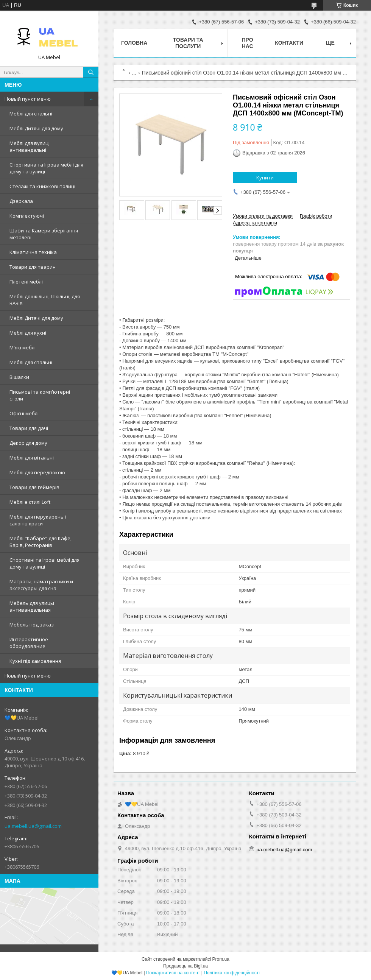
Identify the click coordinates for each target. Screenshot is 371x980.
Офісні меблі (24, 413)
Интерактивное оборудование (29, 643)
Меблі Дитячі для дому (36, 128)
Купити (265, 178)
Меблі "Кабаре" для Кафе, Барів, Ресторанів (41, 542)
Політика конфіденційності (232, 973)
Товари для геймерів (34, 487)
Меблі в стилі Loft (30, 502)
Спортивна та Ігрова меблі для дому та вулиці (46, 168)
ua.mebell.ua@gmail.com (33, 826)
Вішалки (19, 377)
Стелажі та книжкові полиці (42, 186)
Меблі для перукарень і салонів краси (38, 520)
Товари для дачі (29, 428)
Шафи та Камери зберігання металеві (44, 234)
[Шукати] (91, 72)
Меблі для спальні (31, 114)
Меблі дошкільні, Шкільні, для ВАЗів (45, 300)
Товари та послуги (188, 43)
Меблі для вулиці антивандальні (30, 146)
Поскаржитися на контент (173, 973)
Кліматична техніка (33, 252)
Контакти (289, 43)
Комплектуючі (27, 216)
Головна (134, 43)
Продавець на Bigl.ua (185, 966)
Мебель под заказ (32, 625)
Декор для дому (28, 443)
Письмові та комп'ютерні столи (40, 395)
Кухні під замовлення (35, 661)
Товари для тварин (33, 267)
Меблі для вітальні (32, 458)
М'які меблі (23, 347)
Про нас (248, 43)
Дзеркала (21, 201)
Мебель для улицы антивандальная (32, 606)
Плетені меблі (26, 282)
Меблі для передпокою (37, 472)
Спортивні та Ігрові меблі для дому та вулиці (44, 563)
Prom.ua (221, 959)
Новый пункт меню (28, 99)
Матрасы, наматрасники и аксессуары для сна (41, 585)
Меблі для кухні (28, 333)
